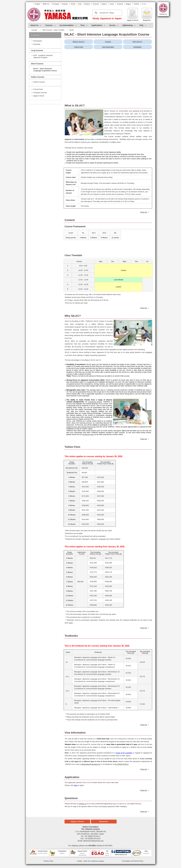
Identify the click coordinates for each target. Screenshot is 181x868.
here (76, 785)
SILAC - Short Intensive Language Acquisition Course (45, 70)
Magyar (128, 4)
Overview (37, 44)
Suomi (112, 4)
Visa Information (108, 47)
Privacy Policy (48, 861)
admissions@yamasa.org (93, 841)
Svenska (120, 4)
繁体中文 (46, 4)
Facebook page (88, 434)
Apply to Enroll (39, 96)
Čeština (137, 4)
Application (138, 47)
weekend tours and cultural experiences (81, 427)
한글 (80, 4)
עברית (144, 4)
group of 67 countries (124, 753)
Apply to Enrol (77, 821)
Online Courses (39, 82)
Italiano (104, 4)
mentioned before (95, 402)
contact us (82, 804)
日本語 (73, 4)
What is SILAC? (79, 42)
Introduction (38, 41)
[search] (107, 13)
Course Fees (38, 89)
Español (65, 4)
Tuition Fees (79, 47)
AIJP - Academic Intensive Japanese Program (43, 56)
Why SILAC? (137, 42)
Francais (96, 4)
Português (56, 4)
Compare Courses (40, 93)
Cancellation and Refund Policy (133, 861)
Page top (144, 212)
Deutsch (87, 4)
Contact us (163, 14)
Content (108, 42)
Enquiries (104, 821)
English (38, 4)
